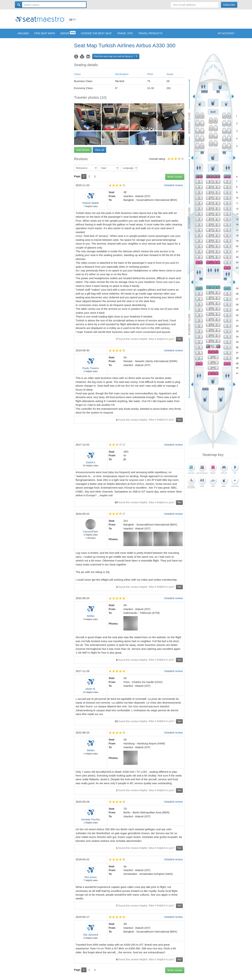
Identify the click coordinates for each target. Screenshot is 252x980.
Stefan (90, 619)
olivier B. (91, 691)
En (72, 21)
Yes (179, 342)
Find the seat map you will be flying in (116, 59)
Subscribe (229, 5)
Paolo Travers (91, 371)
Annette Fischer (91, 822)
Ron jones (91, 880)
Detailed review (174, 188)
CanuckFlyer (91, 534)
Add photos (83, 153)
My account (226, 36)
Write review (175, 179)
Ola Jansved (90, 937)
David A (91, 465)
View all (99, 153)
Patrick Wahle (91, 206)
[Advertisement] (172, 20)
